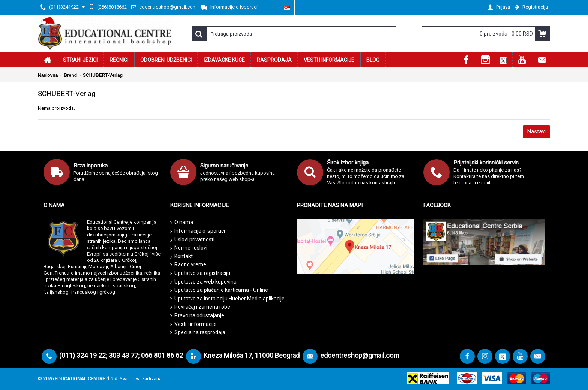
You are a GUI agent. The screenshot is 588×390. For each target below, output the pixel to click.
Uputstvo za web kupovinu (203, 282)
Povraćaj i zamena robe (200, 307)
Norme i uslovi (189, 248)
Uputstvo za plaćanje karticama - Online (219, 290)
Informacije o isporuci (198, 231)
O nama (182, 223)
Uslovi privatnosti (192, 240)
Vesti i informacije (193, 324)
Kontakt (181, 257)
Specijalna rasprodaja (198, 332)
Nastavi (536, 131)
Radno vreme (188, 265)
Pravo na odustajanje (197, 316)
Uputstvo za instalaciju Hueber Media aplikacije (227, 299)
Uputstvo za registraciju (200, 273)
